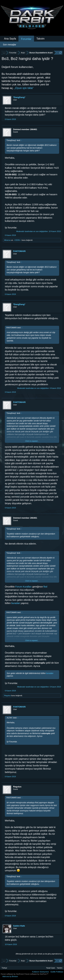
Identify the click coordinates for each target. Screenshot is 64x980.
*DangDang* (19, 97)
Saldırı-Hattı (19, 926)
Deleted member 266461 (25, 129)
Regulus (7, 696)
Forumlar (26, 39)
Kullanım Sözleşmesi (41, 972)
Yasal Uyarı (51, 968)
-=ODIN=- (17, 240)
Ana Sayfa (10, 39)
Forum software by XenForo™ (36, 974)
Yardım (60, 968)
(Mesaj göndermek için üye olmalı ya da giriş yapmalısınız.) (39, 954)
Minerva (7, 240)
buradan (16, 603)
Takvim (41, 39)
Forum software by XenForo (13, 974)
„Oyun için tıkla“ (24, 88)
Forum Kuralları (23, 587)
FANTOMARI (19, 251)
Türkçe (4, 968)
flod (45, 587)
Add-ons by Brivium (10, 976)
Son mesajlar (10, 45)
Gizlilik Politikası (57, 972)
